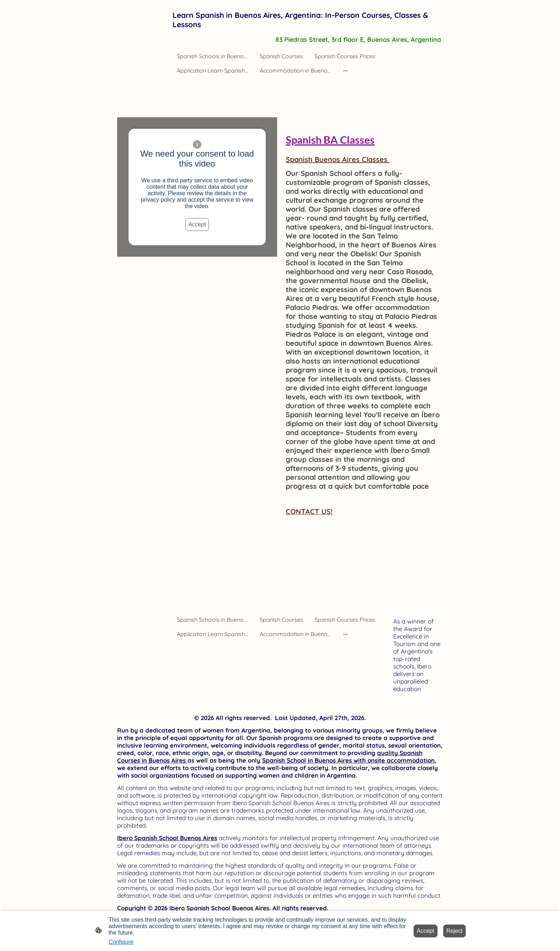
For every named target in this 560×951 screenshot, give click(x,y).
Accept (197, 224)
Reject (454, 931)
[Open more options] (345, 70)
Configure (121, 942)
